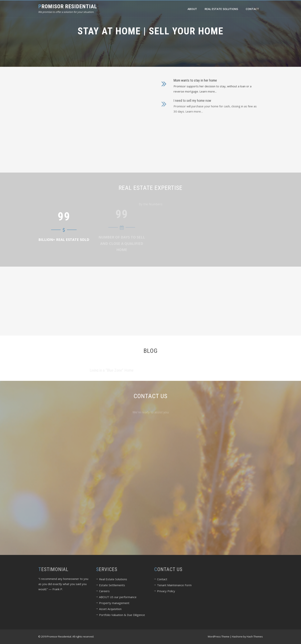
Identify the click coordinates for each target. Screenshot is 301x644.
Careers (104, 591)
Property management (114, 603)
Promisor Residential (68, 6)
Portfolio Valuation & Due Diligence (122, 615)
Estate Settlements (112, 585)
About (192, 9)
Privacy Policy (166, 591)
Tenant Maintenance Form (174, 585)
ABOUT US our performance (118, 597)
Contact (252, 9)
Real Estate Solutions (221, 9)
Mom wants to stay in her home (195, 79)
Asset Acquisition (110, 609)
